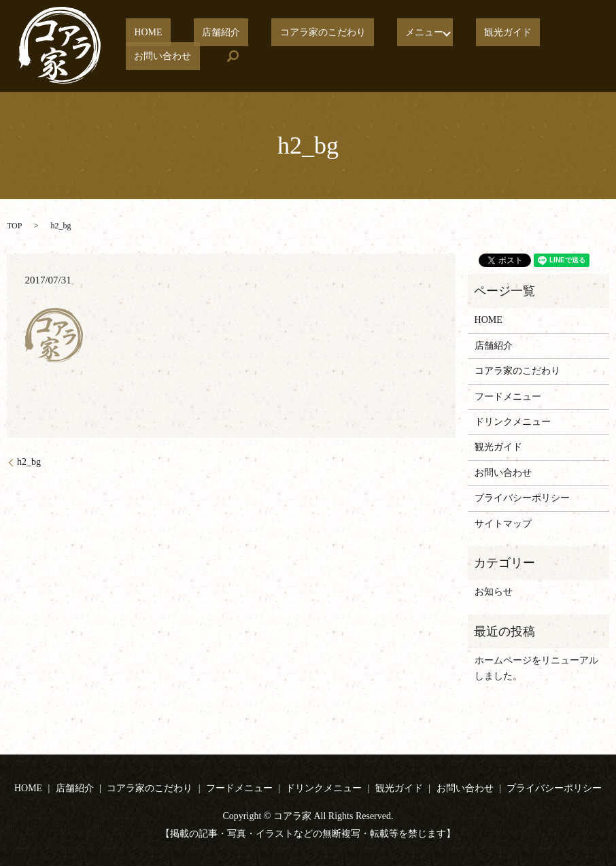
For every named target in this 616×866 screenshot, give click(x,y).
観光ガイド (441, 33)
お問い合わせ (515, 33)
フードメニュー (508, 397)
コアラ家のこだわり (280, 33)
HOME (140, 33)
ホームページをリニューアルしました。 (536, 668)
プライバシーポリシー (522, 498)
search (136, 56)
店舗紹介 (196, 33)
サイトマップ (503, 524)
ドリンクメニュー (513, 422)
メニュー (365, 33)
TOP (14, 226)
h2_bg (29, 462)
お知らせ (494, 592)
